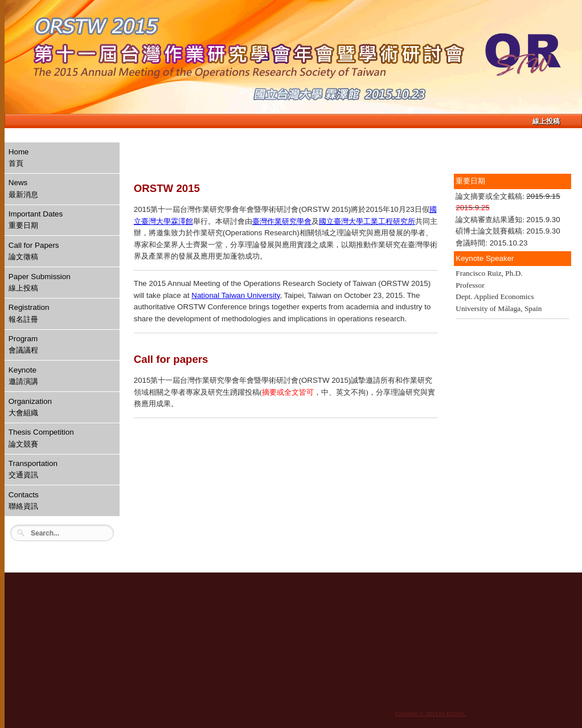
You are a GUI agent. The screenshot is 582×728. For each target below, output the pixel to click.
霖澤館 (182, 221)
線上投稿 (546, 121)
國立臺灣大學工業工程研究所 (367, 221)
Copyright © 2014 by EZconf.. (430, 714)
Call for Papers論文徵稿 (34, 251)
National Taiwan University (235, 295)
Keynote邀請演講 (23, 376)
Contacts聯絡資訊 (24, 500)
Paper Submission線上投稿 (40, 282)
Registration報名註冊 (29, 313)
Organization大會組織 (30, 407)
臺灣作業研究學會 (282, 221)
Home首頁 (19, 158)
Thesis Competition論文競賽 (41, 438)
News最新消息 (23, 188)
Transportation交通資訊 (33, 469)
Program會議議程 (23, 344)
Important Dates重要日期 (36, 220)
